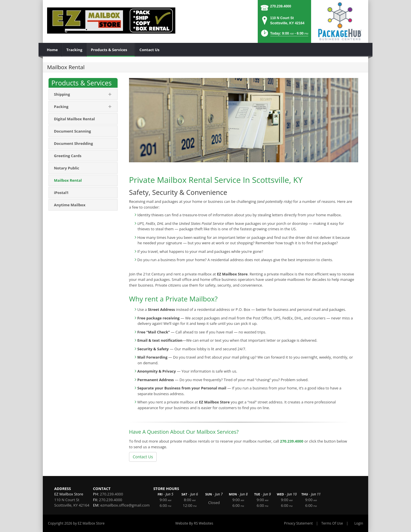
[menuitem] (52, 50)
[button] (284, 35)
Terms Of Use (332, 523)
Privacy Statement (298, 523)
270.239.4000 (281, 6)
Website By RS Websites (194, 523)
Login (359, 523)
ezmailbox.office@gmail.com (125, 505)
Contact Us (143, 457)
